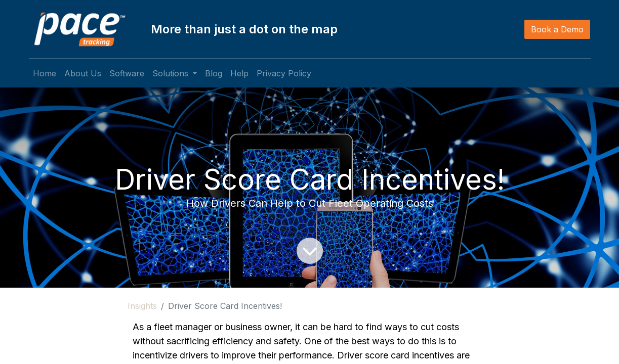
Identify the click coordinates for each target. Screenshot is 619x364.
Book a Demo (557, 29)
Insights (142, 306)
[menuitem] (45, 73)
